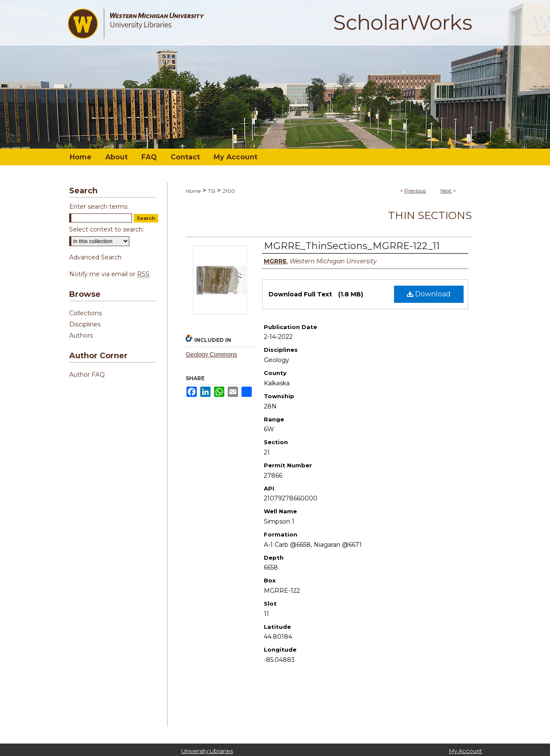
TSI (212, 191)
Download (429, 294)
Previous (415, 191)
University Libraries (207, 751)
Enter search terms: (99, 207)
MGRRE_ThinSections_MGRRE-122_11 (352, 246)
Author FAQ (87, 375)
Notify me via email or (109, 274)
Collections (86, 313)
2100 (229, 191)
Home (193, 191)
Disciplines (85, 324)
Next (446, 191)
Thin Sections (430, 215)
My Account (466, 751)
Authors (81, 335)
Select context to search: (107, 229)
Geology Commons (211, 354)
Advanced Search (95, 257)
